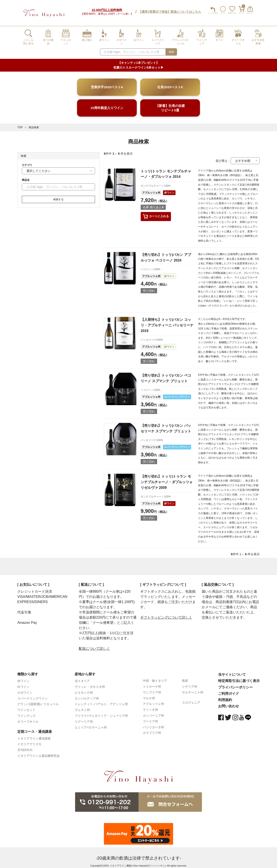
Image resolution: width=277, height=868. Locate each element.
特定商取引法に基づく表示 (239, 678)
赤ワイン (169, 189)
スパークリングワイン (177, 394)
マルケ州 (149, 695)
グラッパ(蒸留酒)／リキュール (38, 701)
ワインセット (26, 707)
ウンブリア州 (152, 689)
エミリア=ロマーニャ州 (91, 724)
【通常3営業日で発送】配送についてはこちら (170, 10)
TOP (20, 124)
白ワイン (169, 273)
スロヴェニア (191, 699)
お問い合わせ (229, 703)
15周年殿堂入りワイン (107, 105)
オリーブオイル (28, 718)
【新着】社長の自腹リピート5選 (170, 105)
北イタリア (82, 678)
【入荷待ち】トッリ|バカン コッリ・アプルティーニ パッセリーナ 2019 (167, 322)
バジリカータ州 (153, 724)
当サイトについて (232, 671)
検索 (171, 49)
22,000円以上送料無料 (107, 8)
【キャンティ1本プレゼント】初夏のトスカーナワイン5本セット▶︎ (138, 62)
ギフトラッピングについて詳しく (166, 614)
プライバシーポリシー (235, 684)
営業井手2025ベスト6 (107, 84)
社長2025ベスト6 (170, 84)
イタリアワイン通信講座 (34, 735)
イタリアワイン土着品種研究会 (39, 752)
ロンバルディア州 (87, 695)
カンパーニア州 (153, 712)
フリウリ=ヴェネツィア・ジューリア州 (101, 712)
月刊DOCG (25, 747)
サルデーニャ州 (193, 689)
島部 (185, 677)
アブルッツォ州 (151, 189)
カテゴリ (27, 162)
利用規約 (225, 697)
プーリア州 (150, 718)
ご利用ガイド (229, 690)
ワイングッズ (26, 712)
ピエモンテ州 (84, 689)
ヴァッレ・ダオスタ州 (90, 683)
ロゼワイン (25, 689)
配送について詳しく (94, 645)
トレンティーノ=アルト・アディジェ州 (101, 701)
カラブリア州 (152, 730)
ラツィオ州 (150, 706)
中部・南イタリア (155, 677)
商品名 (26, 177)
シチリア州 (190, 683)
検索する (58, 196)
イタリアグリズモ (29, 741)
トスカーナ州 (152, 683)
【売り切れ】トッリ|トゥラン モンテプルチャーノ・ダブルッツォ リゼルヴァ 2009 (167, 479)
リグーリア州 (84, 718)
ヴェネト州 (82, 707)
